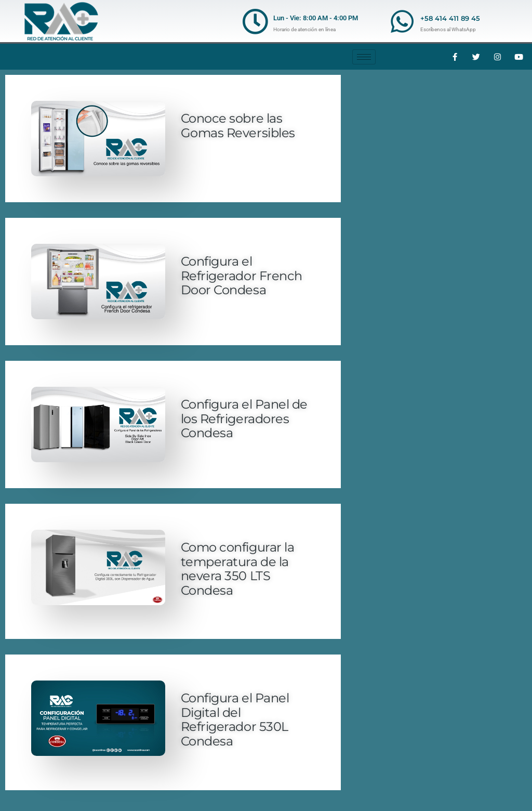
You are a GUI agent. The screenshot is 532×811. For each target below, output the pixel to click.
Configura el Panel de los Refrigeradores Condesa (244, 418)
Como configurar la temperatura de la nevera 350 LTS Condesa (237, 569)
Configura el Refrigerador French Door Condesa (242, 276)
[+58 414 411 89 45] (402, 21)
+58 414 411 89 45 (450, 18)
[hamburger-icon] (364, 57)
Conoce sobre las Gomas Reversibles (238, 126)
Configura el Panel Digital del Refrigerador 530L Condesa (235, 720)
